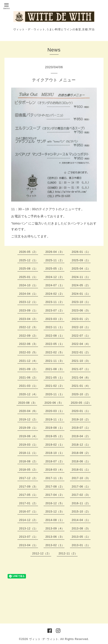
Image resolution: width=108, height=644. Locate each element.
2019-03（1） (29, 445)
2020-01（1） (81, 411)
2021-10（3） (81, 361)
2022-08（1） (55, 336)
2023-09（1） (29, 311)
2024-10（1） (29, 285)
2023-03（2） (55, 319)
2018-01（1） (81, 470)
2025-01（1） (29, 277)
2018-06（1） (81, 461)
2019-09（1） (29, 428)
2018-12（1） (81, 445)
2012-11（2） (68, 553)
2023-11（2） (55, 302)
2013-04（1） (29, 545)
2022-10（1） (81, 327)
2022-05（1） (55, 344)
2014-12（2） (29, 520)
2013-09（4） (55, 529)
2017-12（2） (29, 478)
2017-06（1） (81, 487)
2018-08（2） (29, 461)
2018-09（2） (81, 453)
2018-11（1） (29, 453)
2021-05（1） (55, 378)
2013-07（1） (29, 537)
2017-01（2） (29, 503)
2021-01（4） (81, 386)
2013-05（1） (81, 537)
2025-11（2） (55, 260)
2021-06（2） (29, 378)
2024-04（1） (29, 294)
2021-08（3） (55, 369)
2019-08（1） (55, 428)
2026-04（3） (55, 252)
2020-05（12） (81, 403)
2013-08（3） (81, 529)
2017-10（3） (81, 478)
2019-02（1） (55, 445)
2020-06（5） (54, 403)
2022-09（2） (29, 336)
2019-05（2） (55, 436)
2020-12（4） (29, 394)
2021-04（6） (81, 378)
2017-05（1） (29, 495)
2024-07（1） (55, 285)
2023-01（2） (81, 319)
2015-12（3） (55, 512)
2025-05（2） (55, 269)
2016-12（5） (55, 503)
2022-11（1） (55, 327)
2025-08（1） (29, 269)
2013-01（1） (81, 545)
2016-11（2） (81, 503)
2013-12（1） (29, 529)
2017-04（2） (55, 495)
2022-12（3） (29, 327)
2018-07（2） (55, 461)
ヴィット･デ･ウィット (44, 639)
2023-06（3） (81, 311)
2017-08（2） (55, 487)
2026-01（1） (81, 252)
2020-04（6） (29, 411)
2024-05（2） (81, 285)
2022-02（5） (55, 352)
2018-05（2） (29, 470)
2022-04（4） (81, 344)
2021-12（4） (29, 361)
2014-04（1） (81, 520)
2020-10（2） (81, 394)
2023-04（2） (29, 319)
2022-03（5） (29, 352)
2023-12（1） (29, 302)
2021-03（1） (29, 386)
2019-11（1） (55, 420)
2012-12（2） (42, 553)
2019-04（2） (81, 436)
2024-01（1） (81, 294)
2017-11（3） (55, 478)
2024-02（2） (55, 294)
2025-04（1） (81, 269)
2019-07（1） (81, 428)
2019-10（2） (81, 420)
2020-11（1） (55, 394)
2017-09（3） (29, 487)
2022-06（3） (29, 344)
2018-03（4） (55, 470)
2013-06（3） (55, 537)
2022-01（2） (81, 352)
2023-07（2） (55, 311)
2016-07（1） (29, 512)
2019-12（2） (29, 420)
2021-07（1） (81, 369)
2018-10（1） (55, 453)
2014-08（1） (55, 520)
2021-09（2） (29, 369)
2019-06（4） (29, 436)
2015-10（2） (81, 512)
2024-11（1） (81, 277)
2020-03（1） (55, 411)
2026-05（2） (29, 252)
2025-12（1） (29, 260)
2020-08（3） (28, 403)
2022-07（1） (81, 336)
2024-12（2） (55, 277)
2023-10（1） (81, 302)
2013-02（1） (55, 545)
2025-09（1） (81, 260)
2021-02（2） (55, 386)
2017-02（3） (81, 495)
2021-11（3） (55, 361)
